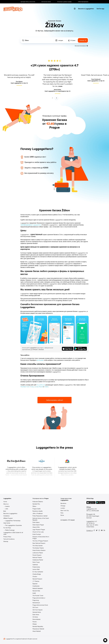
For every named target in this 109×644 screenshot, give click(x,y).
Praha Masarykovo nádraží (40, 516)
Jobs (7, 509)
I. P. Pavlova (36, 581)
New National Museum (39, 543)
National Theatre (37, 557)
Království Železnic (38, 502)
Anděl (34, 593)
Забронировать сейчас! (54, 400)
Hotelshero (7, 516)
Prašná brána (36, 567)
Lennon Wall (36, 569)
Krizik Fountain (37, 534)
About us (6, 504)
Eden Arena (36, 615)
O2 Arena (35, 617)
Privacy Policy (7, 537)
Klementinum (36, 603)
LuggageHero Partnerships (13, 521)
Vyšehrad (35, 565)
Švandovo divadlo (38, 511)
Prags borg (36, 600)
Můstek (35, 624)
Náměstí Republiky (38, 626)
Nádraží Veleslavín (38, 588)
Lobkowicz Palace (38, 553)
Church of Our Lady (38, 532)
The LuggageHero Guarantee (13, 525)
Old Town (35, 607)
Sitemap (6, 541)
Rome (62, 515)
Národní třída (36, 591)
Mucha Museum (37, 555)
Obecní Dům (36, 527)
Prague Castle (36, 509)
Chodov (35, 576)
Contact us (90, 530)
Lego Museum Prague (39, 529)
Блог (5, 511)
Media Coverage (10, 530)
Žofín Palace (36, 522)
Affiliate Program (8, 518)
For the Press (7, 528)
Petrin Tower (36, 562)
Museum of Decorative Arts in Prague (41, 538)
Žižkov (34, 506)
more (60, 86)
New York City (65, 510)
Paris (62, 513)
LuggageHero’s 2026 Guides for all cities (13, 533)
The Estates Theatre (38, 548)
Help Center (7, 523)
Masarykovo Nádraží (38, 629)
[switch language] (75, 9)
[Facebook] (94, 530)
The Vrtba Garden (38, 546)
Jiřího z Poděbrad (38, 513)
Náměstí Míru (36, 504)
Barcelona (63, 503)
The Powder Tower (38, 595)
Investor (7, 506)
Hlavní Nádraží (37, 631)
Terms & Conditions (9, 539)
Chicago (63, 506)
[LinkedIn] (104, 530)
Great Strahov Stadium (39, 550)
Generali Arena (37, 612)
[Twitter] (97, 530)
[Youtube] (102, 530)
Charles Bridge (37, 574)
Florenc (35, 622)
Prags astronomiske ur (39, 598)
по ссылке (40, 360)
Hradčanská (36, 586)
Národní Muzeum (37, 579)
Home (5, 502)
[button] (105, 640)
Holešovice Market (38, 560)
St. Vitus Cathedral (38, 572)
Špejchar (35, 584)
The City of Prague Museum (40, 541)
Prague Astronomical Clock (40, 605)
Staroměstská (36, 619)
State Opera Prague (38, 525)
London (63, 508)
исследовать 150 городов (68, 520)
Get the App (100, 9)
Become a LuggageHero (86, 9)
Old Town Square (37, 610)
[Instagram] (99, 530)
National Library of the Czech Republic (41, 519)
